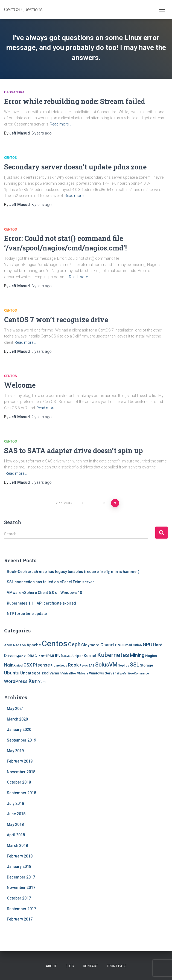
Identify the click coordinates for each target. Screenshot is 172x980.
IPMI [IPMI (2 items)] (50, 656)
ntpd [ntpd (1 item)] (20, 666)
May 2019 (15, 751)
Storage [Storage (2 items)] (147, 665)
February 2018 (20, 856)
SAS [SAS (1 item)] (91, 666)
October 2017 (19, 898)
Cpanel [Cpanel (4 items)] (107, 645)
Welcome (20, 385)
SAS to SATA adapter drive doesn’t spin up (73, 451)
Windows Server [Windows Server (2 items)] (103, 673)
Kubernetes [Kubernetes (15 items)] (113, 655)
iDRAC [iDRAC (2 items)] (32, 656)
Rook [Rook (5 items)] (73, 665)
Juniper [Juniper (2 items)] (77, 656)
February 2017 (20, 919)
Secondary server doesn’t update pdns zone (75, 167)
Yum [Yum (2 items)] (42, 682)
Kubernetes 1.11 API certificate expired (41, 603)
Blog (70, 966)
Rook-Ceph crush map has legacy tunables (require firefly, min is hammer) (73, 572)
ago (42, 133)
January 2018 (19, 867)
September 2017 (21, 909)
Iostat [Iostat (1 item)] (42, 656)
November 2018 (21, 772)
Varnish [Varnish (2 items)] (56, 673)
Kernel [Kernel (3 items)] (90, 656)
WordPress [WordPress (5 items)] (16, 681)
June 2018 (16, 814)
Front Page (117, 966)
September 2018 (21, 793)
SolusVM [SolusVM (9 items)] (106, 665)
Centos (11, 158)
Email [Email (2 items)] (128, 645)
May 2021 (15, 709)
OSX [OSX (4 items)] (28, 665)
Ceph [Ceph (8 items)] (74, 645)
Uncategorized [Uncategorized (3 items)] (34, 673)
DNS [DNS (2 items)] (119, 645)
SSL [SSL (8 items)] (135, 665)
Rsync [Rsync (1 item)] (84, 666)
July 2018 (15, 803)
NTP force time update (27, 614)
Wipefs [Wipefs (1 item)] (122, 673)
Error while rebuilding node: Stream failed (75, 101)
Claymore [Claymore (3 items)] (90, 645)
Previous (65, 503)
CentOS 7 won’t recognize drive (56, 320)
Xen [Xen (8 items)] (33, 681)
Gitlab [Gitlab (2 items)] (137, 645)
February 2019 (20, 761)
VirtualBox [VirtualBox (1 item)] (69, 673)
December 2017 (21, 877)
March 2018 (17, 845)
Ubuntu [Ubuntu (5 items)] (12, 673)
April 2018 (16, 835)
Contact (90, 966)
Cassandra (14, 92)
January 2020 (19, 730)
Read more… (60, 124)
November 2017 (21, 888)
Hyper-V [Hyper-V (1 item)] (20, 656)
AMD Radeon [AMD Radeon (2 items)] (15, 645)
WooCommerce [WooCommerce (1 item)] (138, 673)
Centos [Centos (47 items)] (55, 644)
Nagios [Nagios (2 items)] (151, 656)
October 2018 (19, 782)
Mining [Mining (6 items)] (137, 655)
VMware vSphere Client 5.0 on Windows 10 (44, 593)
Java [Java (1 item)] (67, 656)
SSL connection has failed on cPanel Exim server (50, 582)
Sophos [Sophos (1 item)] (124, 666)
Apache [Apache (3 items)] (34, 645)
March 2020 (17, 719)
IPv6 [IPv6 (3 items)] (59, 656)
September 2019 (21, 740)
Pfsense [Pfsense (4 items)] (41, 665)
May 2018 (15, 824)
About (51, 966)
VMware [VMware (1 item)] (83, 673)
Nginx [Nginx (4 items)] (10, 665)
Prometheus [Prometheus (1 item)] (59, 666)
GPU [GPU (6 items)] (148, 645)
